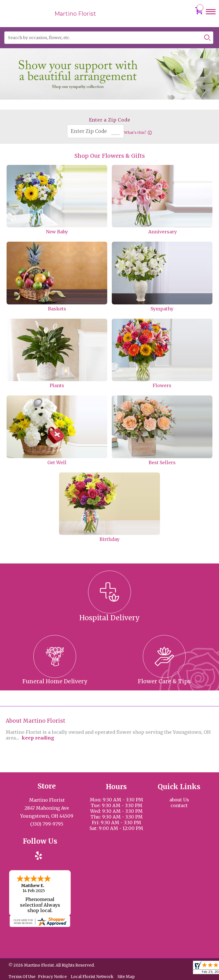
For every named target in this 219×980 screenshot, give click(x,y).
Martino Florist (75, 14)
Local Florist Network (92, 976)
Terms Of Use (22, 976)
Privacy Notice (52, 976)
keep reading (38, 738)
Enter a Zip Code (110, 120)
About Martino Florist (36, 721)
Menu (211, 17)
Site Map (126, 976)
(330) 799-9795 (47, 824)
